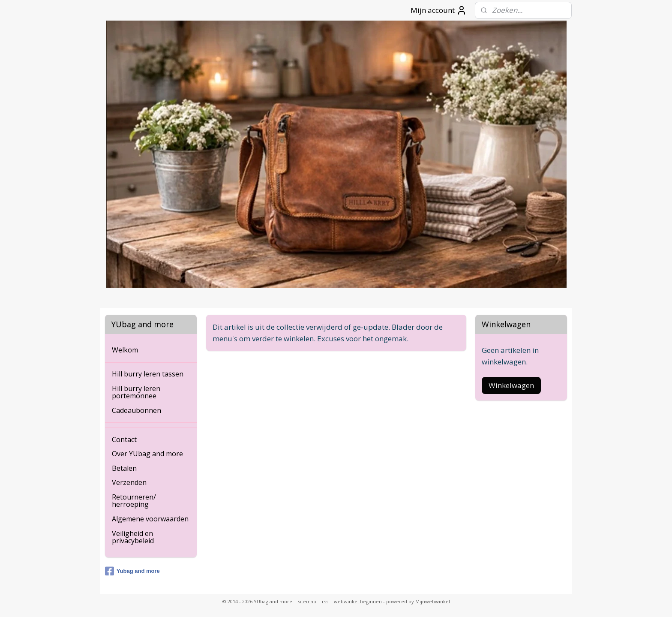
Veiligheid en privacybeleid (133, 537)
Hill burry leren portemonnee (136, 392)
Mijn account (439, 10)
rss (325, 601)
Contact (124, 439)
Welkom (125, 350)
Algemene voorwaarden (150, 519)
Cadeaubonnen (136, 410)
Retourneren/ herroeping (134, 501)
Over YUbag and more (147, 454)
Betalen (124, 468)
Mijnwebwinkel (433, 601)
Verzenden (129, 482)
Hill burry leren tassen (148, 374)
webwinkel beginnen (358, 601)
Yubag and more (132, 571)
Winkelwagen (511, 385)
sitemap (307, 601)
